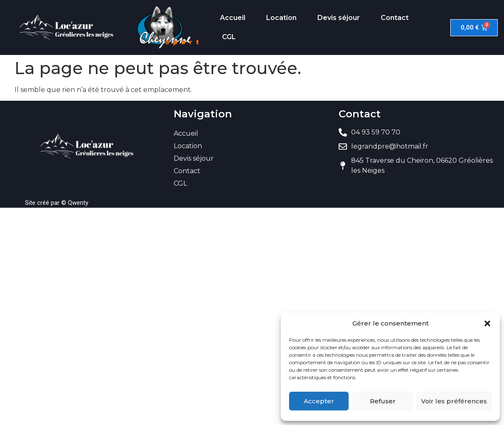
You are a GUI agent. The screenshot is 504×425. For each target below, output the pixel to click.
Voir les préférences (454, 401)
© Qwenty (75, 203)
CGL (229, 37)
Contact (395, 18)
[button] (487, 323)
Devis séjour (339, 18)
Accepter (319, 401)
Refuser (383, 401)
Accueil (233, 18)
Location (281, 18)
